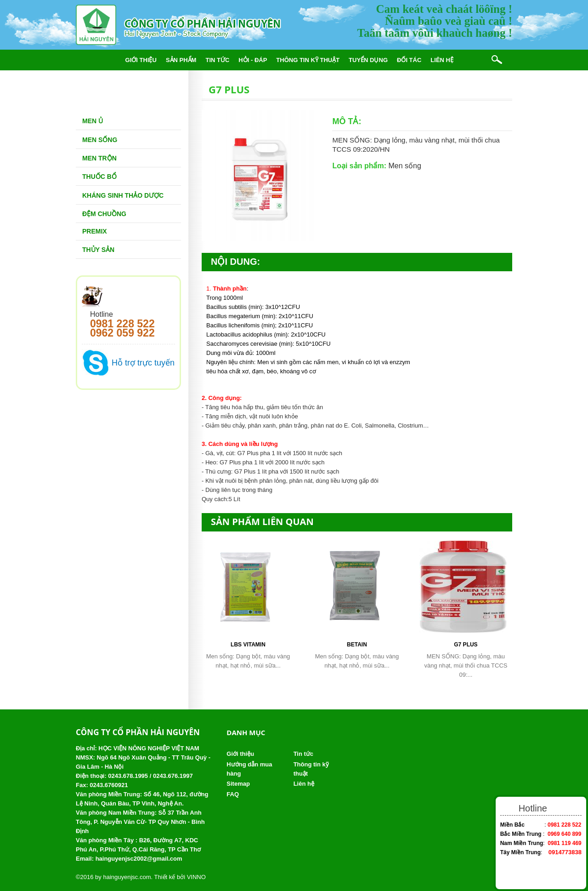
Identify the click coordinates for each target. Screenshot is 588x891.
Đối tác (409, 60)
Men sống (100, 140)
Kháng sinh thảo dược (123, 195)
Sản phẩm (181, 60)
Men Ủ (93, 121)
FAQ (233, 794)
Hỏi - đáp (253, 60)
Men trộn (99, 158)
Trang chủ (98, 60)
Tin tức (217, 60)
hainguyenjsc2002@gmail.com (139, 859)
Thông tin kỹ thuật (308, 60)
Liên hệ (442, 60)
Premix (95, 231)
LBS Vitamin (248, 645)
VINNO (196, 877)
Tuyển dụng (368, 60)
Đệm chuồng (104, 214)
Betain (357, 645)
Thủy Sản (98, 250)
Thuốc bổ (99, 177)
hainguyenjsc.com (127, 877)
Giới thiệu (141, 60)
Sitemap (238, 784)
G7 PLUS (466, 645)
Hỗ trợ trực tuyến (143, 363)
